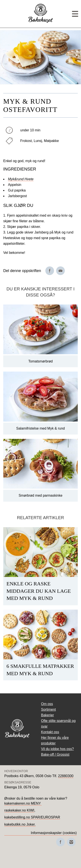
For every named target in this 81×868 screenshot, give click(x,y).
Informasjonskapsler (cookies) (54, 833)
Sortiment (48, 709)
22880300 (66, 776)
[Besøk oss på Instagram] (71, 842)
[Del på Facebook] (50, 271)
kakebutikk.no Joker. (20, 824)
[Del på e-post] (60, 271)
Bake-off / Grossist (55, 754)
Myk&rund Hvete (21, 179)
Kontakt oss (50, 732)
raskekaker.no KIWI (19, 810)
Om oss (47, 704)
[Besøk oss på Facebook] (60, 842)
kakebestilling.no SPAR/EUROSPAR (32, 817)
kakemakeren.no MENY (23, 803)
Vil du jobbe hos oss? (57, 749)
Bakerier (48, 715)
